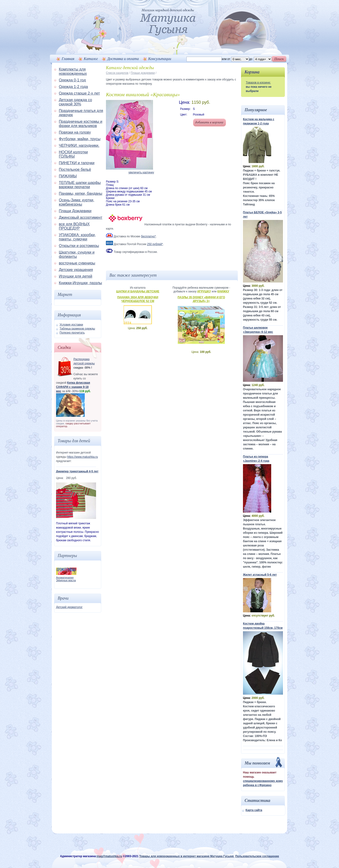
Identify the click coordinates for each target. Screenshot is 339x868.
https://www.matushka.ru (83, 457)
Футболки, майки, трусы (80, 139)
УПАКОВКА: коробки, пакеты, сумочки (77, 237)
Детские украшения (76, 270)
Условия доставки (71, 325)
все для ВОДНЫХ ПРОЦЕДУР (74, 226)
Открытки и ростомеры (79, 246)
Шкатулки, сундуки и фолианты (77, 254)
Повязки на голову (75, 132)
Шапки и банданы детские (138, 291)
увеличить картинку (141, 172)
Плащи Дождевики (75, 211)
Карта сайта (254, 810)
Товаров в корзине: (258, 83)
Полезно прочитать (72, 333)
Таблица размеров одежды (77, 329)
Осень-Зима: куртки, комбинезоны (77, 202)
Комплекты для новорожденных (73, 71)
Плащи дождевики (143, 73)
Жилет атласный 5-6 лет (260, 575)
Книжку (223, 291)
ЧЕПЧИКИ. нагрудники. (79, 145)
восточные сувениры (77, 263)
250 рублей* (155, 244)
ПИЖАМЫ (68, 176)
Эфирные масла (66, 580)
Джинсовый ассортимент (81, 217)
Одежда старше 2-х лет (79, 93)
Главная (68, 59)
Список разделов (117, 73)
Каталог (91, 59)
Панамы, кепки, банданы (81, 193)
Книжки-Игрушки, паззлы (80, 283)
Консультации (160, 59)
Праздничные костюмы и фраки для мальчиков (81, 124)
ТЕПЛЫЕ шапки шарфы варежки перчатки (80, 185)
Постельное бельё (75, 169)
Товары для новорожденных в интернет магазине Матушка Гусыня (187, 856)
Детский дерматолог (69, 607)
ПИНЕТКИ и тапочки (77, 163)
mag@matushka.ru (109, 856)
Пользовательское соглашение (257, 856)
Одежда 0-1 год (72, 80)
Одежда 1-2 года (73, 87)
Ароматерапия (65, 577)
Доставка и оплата (123, 59)
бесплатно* (148, 236)
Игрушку (204, 291)
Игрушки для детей (76, 276)
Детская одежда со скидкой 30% (75, 102)
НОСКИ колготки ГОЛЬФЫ (73, 154)
